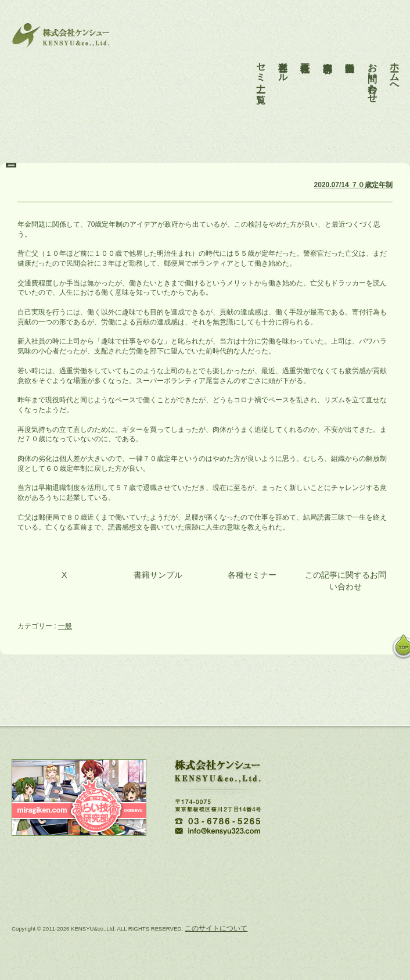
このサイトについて (216, 928)
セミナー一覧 (261, 67)
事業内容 (328, 51)
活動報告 (350, 51)
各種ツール (283, 62)
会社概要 (305, 51)
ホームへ (395, 67)
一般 (65, 626)
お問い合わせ (373, 72)
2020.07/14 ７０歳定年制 (353, 185)
